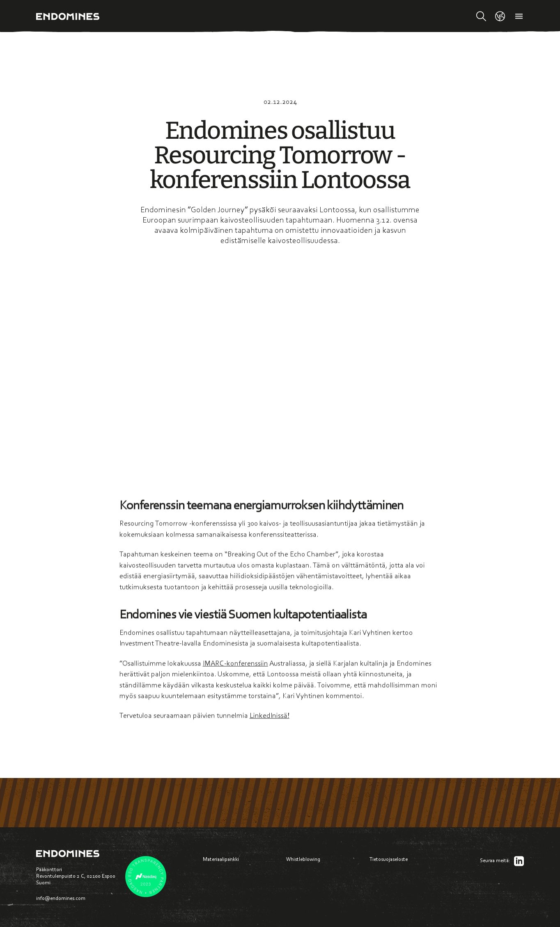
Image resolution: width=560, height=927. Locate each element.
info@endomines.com (61, 898)
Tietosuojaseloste (389, 859)
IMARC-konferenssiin (235, 665)
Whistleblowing (303, 859)
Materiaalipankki (221, 859)
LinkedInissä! (270, 718)
